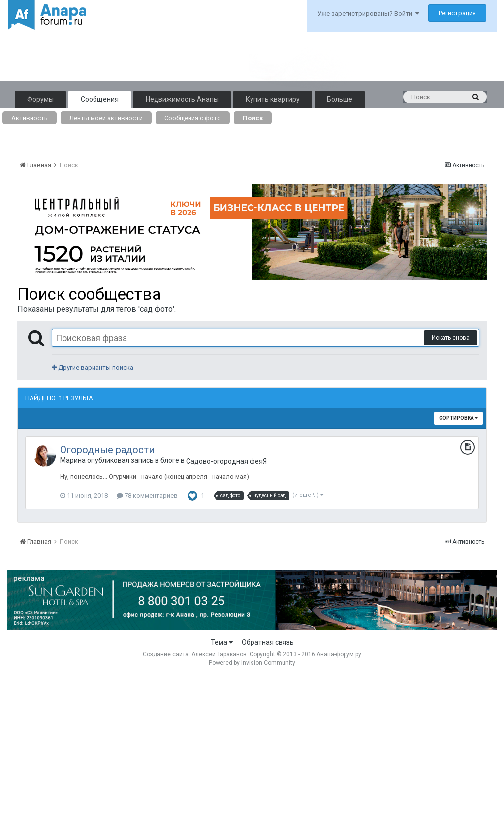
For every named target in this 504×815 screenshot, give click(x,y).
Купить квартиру (273, 99)
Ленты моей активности (106, 118)
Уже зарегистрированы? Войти (368, 14)
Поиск (253, 118)
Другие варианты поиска (93, 367)
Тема (222, 642)
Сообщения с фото (193, 118)
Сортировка (458, 418)
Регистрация (457, 13)
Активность (30, 118)
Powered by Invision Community (252, 663)
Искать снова (451, 338)
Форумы (40, 99)
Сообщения (100, 99)
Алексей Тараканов (219, 654)
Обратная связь (268, 642)
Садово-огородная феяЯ (226, 461)
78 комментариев (147, 495)
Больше (340, 99)
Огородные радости (107, 450)
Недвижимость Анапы (182, 99)
